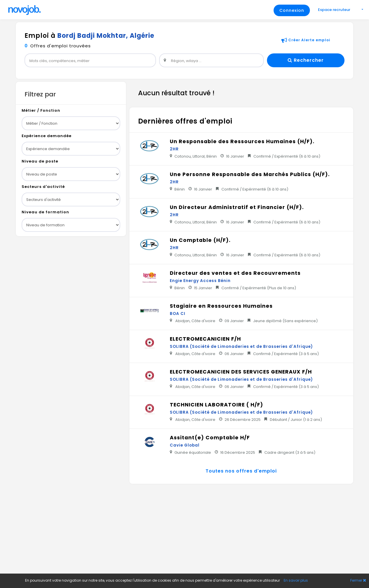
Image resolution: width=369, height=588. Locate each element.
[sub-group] (71, 123)
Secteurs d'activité (43, 187)
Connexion (292, 10)
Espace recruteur (335, 10)
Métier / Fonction (41, 110)
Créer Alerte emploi (306, 40)
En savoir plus (296, 580)
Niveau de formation (45, 212)
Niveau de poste (40, 161)
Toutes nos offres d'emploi (241, 471)
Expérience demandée (47, 136)
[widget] (90, 60)
